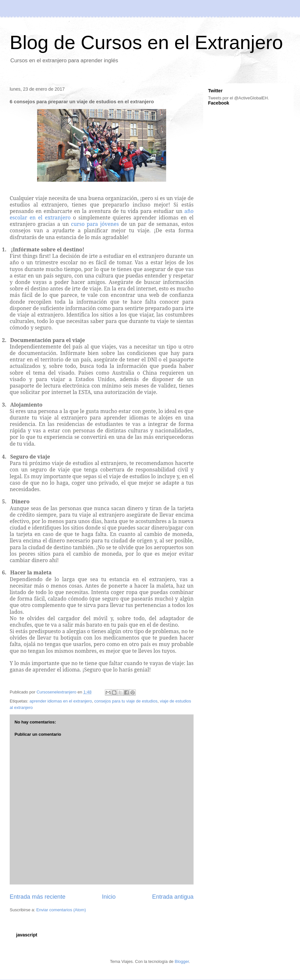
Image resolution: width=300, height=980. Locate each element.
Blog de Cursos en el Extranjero (146, 42)
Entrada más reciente (38, 897)
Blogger (182, 961)
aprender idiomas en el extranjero (61, 701)
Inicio (109, 897)
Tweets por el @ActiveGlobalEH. (239, 98)
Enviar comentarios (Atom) (61, 910)
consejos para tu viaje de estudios (126, 701)
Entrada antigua (173, 897)
